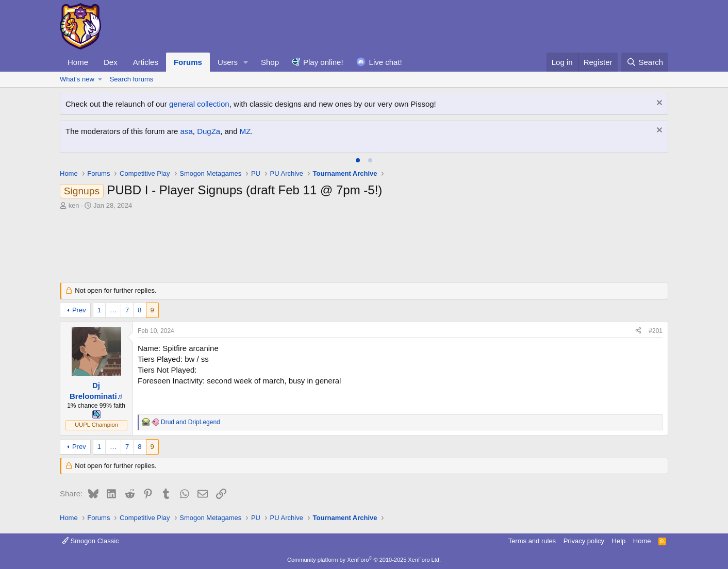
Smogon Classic (90, 541)
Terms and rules (532, 541)
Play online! (323, 62)
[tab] (358, 160)
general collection (199, 104)
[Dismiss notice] (658, 104)
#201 (656, 331)
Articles (146, 62)
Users (228, 62)
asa (187, 131)
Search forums (132, 79)
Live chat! (386, 62)
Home (78, 62)
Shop (270, 62)
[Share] (638, 331)
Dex (111, 62)
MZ (245, 131)
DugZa (209, 131)
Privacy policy (584, 541)
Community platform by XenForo (364, 560)
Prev (79, 310)
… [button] (113, 310)
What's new (77, 79)
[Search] (645, 62)
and (191, 422)
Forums (188, 62)
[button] (246, 62)
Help (619, 541)
